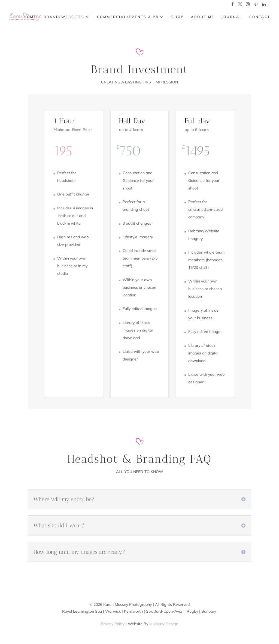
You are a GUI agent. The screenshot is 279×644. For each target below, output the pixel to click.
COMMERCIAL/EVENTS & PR (128, 17)
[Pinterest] (256, 6)
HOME (30, 17)
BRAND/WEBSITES (64, 17)
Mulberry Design (164, 624)
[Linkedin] (264, 6)
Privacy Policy (113, 624)
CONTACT (260, 17)
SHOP (178, 17)
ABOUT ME (203, 17)
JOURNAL (232, 17)
